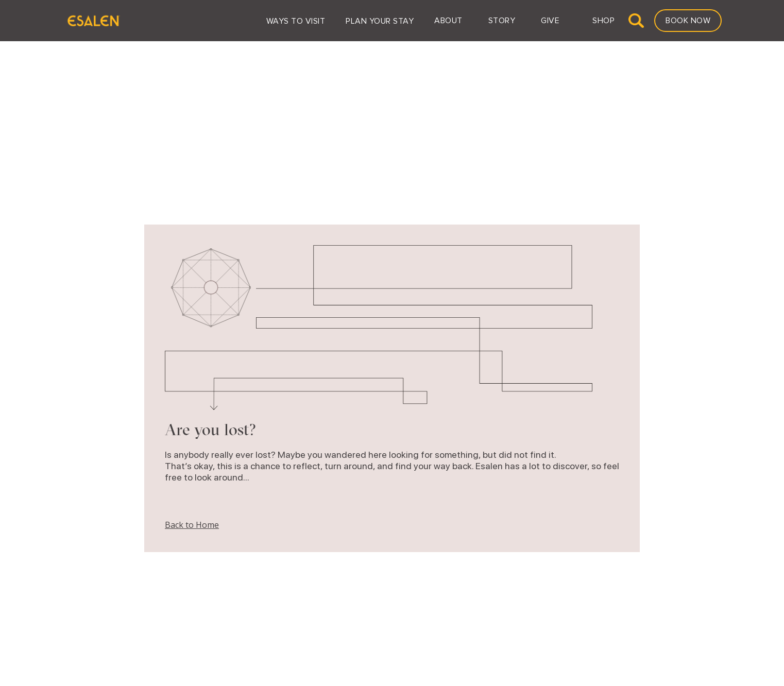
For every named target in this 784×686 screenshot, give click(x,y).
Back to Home (192, 525)
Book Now (688, 21)
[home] (93, 21)
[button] (296, 21)
